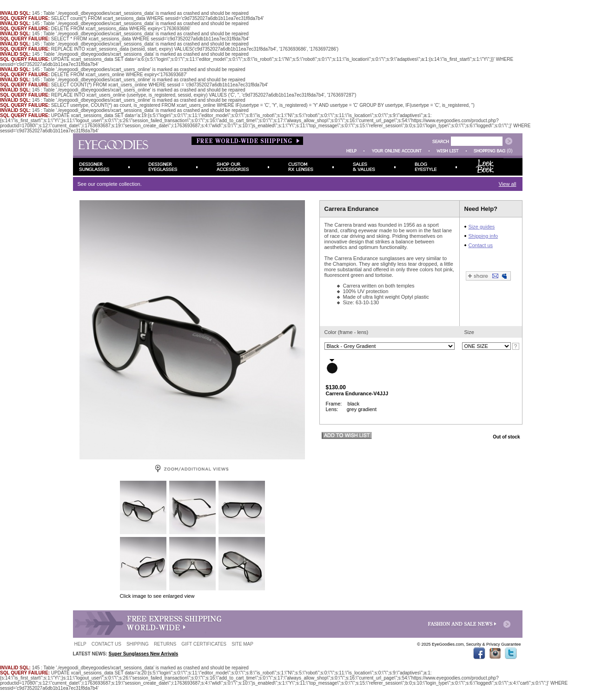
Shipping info (483, 236)
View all (508, 184)
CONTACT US (106, 644)
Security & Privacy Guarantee (493, 644)
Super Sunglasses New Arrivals (144, 654)
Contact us (481, 245)
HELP (80, 644)
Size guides (482, 227)
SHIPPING (138, 644)
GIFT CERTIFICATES (204, 644)
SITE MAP (242, 644)
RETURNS (165, 644)
